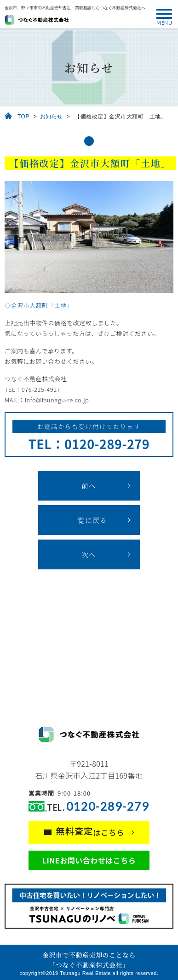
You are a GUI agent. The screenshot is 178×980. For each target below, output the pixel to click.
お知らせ (52, 117)
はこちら (90, 831)
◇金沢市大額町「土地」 (39, 305)
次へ (89, 554)
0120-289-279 (108, 806)
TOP (23, 117)
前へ (89, 486)
